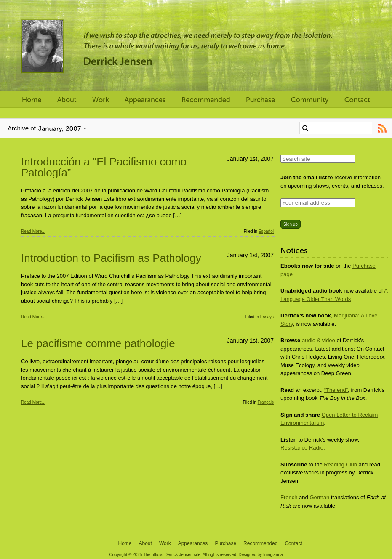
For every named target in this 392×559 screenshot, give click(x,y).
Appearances (193, 543)
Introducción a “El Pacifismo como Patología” (104, 167)
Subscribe (382, 128)
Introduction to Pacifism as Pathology (111, 258)
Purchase (225, 543)
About (145, 543)
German (319, 497)
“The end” (336, 390)
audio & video (319, 340)
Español (266, 231)
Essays (267, 317)
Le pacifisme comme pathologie (98, 343)
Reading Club (340, 465)
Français (266, 402)
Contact (293, 543)
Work (165, 543)
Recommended (260, 543)
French (289, 497)
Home (125, 543)
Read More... (33, 231)
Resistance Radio (302, 448)
